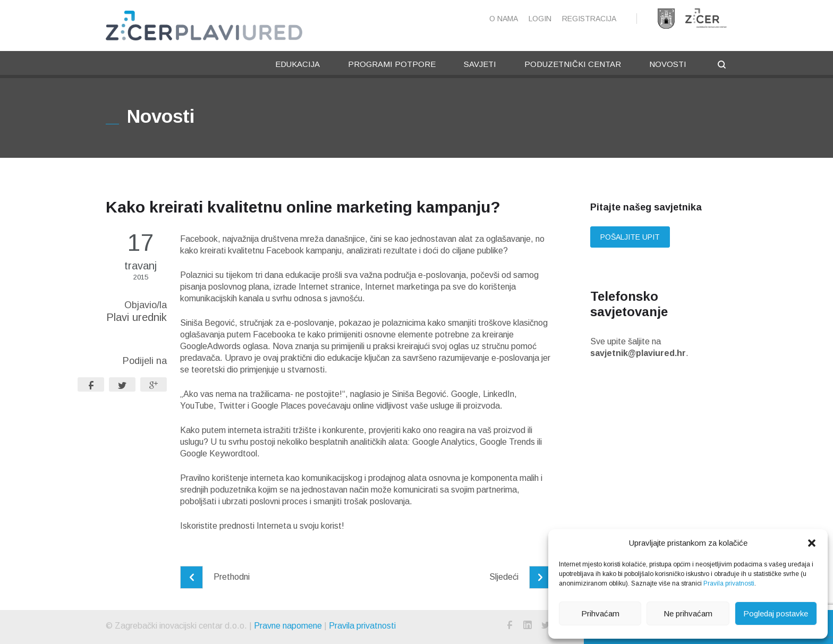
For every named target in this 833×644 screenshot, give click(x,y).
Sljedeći (521, 577)
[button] (812, 543)
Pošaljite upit (630, 237)
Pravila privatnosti (729, 583)
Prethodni (215, 577)
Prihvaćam (600, 613)
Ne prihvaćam (688, 613)
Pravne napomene (288, 626)
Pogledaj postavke (776, 613)
